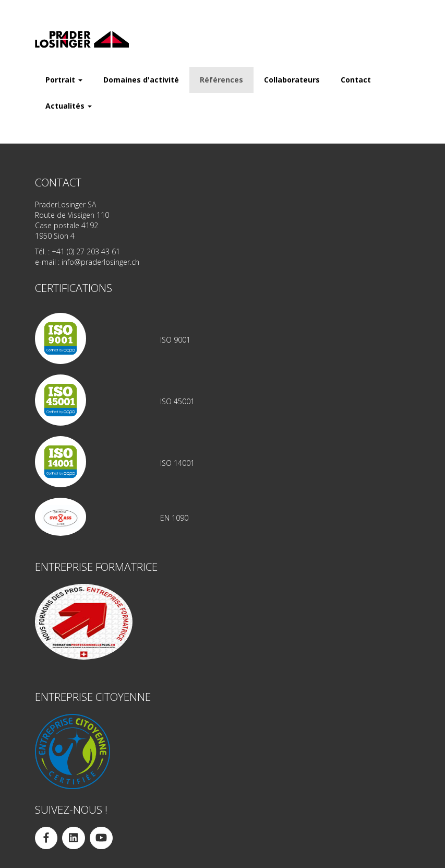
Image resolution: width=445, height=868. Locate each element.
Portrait (64, 80)
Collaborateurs (292, 80)
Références (221, 80)
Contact (356, 80)
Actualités (69, 106)
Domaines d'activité (141, 80)
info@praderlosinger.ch (100, 262)
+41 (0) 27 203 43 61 (86, 251)
